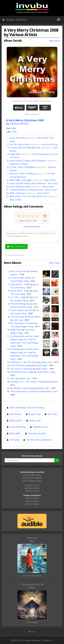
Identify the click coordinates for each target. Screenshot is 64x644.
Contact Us (47, 640)
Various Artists (19, 124)
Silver (13, 378)
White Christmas (17, 193)
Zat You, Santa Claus (19, 144)
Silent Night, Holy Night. (21, 180)
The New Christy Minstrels (39, 440)
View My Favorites (32, 226)
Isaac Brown (43, 372)
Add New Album (32, 488)
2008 (14, 128)
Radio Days (16, 330)
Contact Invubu (32, 504)
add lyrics (30, 138)
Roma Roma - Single (20, 291)
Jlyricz (36, 284)
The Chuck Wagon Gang (22, 326)
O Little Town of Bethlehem (23, 167)
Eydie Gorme (43, 193)
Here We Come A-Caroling (22, 174)
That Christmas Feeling (21, 365)
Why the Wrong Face (20, 304)
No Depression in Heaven (22, 323)
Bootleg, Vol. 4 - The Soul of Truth (26, 382)
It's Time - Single (18, 297)
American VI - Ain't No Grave (24, 362)
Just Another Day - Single (22, 372)
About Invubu (32, 498)
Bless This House (18, 271)
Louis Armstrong (49, 144)
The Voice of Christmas (21, 369)
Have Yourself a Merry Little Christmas (28, 183)
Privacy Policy (32, 501)
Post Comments (16, 246)
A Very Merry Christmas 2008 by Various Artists (32, 101)
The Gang (14, 440)
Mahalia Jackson (40, 427)
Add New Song (32, 491)
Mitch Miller (43, 138)
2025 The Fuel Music (32, 576)
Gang (53, 372)
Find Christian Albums (32, 478)
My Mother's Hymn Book (22, 388)
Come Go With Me (19, 278)
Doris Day (52, 183)
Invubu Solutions (15, 20)
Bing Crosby (50, 180)
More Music (55, 41)
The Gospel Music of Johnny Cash (26, 391)
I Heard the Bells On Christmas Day (26, 190)
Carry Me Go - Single (20, 284)
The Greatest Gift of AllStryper (32, 586)
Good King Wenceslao (20, 187)
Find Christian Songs (32, 481)
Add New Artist (32, 485)
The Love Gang (18, 287)
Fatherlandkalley (32, 539)
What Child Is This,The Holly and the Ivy (28, 196)
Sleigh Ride (15, 154)
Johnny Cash (51, 190)
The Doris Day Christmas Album (25, 317)
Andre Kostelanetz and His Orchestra (27, 408)
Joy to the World (17, 138)
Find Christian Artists (32, 475)
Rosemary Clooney (19, 164)
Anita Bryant (15, 414)
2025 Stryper (32, 622)
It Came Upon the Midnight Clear (25, 148)
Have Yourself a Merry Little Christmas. (28, 161)
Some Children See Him (21, 310)
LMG (14, 132)
